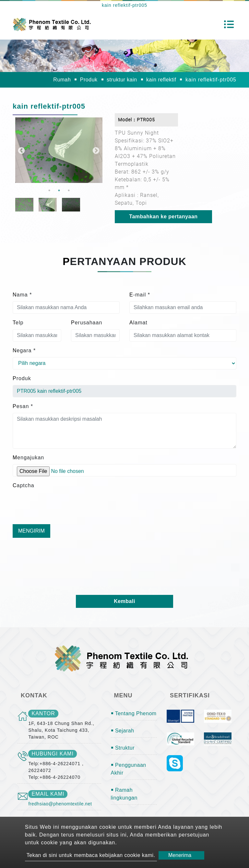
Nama (22, 295)
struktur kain (122, 80)
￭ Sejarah (123, 731)
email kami (48, 794)
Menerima (180, 855)
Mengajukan (28, 458)
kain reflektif (161, 80)
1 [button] (49, 190)
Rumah (62, 80)
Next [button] (95, 150)
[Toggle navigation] (229, 24)
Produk (89, 80)
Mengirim (31, 531)
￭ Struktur (123, 748)
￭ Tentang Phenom (134, 713)
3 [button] (69, 190)
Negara (24, 350)
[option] (59, 150)
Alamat (138, 323)
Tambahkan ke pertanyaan (163, 217)
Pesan (23, 406)
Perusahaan (87, 323)
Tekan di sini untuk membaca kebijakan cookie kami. (91, 855)
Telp (18, 323)
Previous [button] (21, 150)
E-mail (140, 295)
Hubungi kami (52, 754)
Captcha (24, 485)
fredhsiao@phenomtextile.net (60, 804)
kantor (43, 713)
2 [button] (59, 190)
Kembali (124, 601)
